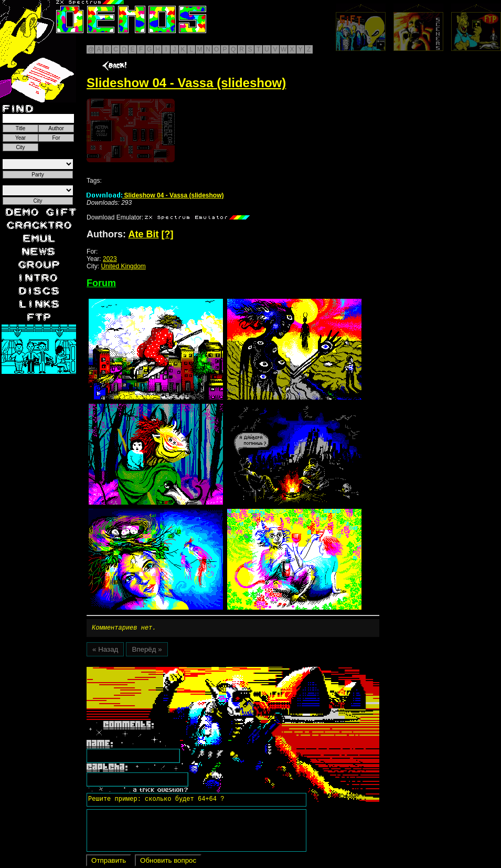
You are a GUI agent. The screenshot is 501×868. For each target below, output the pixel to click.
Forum (101, 283)
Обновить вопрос (168, 862)
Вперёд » (147, 651)
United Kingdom (123, 266)
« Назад (105, 651)
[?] (167, 234)
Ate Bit (143, 234)
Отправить (109, 862)
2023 (110, 259)
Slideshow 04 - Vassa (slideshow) (155, 195)
